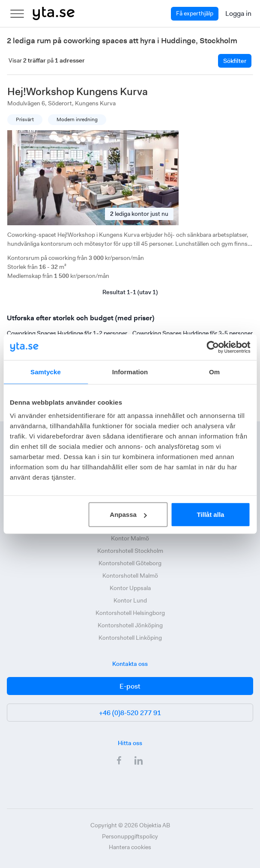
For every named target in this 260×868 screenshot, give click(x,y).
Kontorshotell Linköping (130, 638)
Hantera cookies (130, 847)
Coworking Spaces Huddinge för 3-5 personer (193, 333)
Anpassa (128, 515)
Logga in (238, 13)
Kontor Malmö (130, 538)
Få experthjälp (195, 13)
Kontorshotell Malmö (130, 576)
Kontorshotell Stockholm (130, 551)
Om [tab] (214, 371)
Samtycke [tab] (46, 371)
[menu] (17, 14)
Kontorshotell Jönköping (130, 625)
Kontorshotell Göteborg (130, 563)
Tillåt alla (210, 515)
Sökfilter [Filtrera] (235, 61)
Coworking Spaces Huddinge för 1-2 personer (67, 333)
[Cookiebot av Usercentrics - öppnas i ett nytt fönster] (213, 347)
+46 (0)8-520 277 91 (130, 713)
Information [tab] (130, 371)
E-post (130, 686)
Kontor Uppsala (130, 588)
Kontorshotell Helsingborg (130, 613)
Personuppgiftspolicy (130, 836)
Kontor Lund (130, 600)
